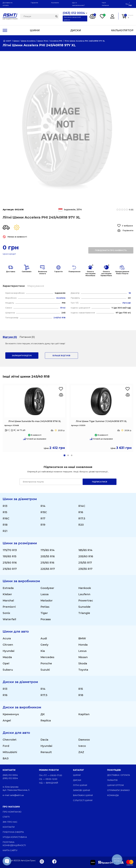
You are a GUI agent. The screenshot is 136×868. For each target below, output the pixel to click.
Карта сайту (10, 850)
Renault (46, 752)
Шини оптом (115, 785)
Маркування (36, 286)
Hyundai (8, 651)
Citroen (8, 645)
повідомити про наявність (111, 250)
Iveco (82, 746)
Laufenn (84, 594)
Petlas (45, 607)
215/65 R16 (47, 563)
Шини (77, 775)
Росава (46, 619)
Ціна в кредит (9, 254)
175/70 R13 (10, 550)
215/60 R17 (10, 569)
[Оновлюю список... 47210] (128, 395)
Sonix (6, 613)
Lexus (82, 651)
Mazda (7, 657)
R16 (81, 512)
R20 (81, 525)
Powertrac (86, 601)
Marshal (8, 601)
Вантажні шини (83, 795)
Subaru (8, 670)
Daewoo (84, 740)
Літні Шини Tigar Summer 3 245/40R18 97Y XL (101, 421)
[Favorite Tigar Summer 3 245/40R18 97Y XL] (128, 389)
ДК (43, 714)
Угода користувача (15, 837)
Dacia (44, 740)
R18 (5, 525)
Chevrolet (10, 740)
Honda (83, 645)
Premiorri (9, 607)
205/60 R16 (86, 556)
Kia (43, 651)
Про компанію (12, 812)
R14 (43, 506)
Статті (6, 817)
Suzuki (45, 670)
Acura (7, 638)
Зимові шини (82, 790)
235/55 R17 (85, 569)
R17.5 (82, 518)
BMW (82, 638)
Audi (44, 638)
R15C (44, 512)
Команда (113, 795)
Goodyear (47, 588)
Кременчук (11, 714)
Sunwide (84, 607)
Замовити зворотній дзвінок (72, 18)
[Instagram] (42, 861)
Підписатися (100, 482)
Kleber (7, 594)
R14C (82, 506)
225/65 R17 (48, 569)
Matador (47, 601)
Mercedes (47, 657)
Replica (46, 720)
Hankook (85, 588)
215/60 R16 (10, 563)
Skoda (83, 663)
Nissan (83, 657)
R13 (5, 506)
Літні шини (80, 785)
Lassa (45, 594)
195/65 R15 (9, 556)
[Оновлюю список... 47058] (61, 395)
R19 (43, 525)
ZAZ (81, 752)
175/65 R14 (48, 550)
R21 (5, 531)
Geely (44, 645)
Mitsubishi (10, 752)
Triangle (84, 613)
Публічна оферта (13, 832)
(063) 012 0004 (10, 775)
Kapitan (84, 714)
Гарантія (34, 3)
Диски (77, 780)
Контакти (55, 3)
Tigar (44, 613)
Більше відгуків (61, 356)
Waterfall (9, 619)
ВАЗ (6, 758)
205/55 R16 (48, 556)
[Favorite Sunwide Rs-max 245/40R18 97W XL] (61, 389)
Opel (6, 663)
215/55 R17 (85, 563)
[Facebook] (54, 861)
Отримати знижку (118, 790)
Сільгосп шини (83, 800)
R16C (6, 518)
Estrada (8, 588)
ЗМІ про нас (10, 822)
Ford (6, 746)
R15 (5, 512)
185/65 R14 (85, 550)
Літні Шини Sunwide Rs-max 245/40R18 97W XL (35, 421)
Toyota (83, 670)
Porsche (46, 663)
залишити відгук (22, 356)
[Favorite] (103, 16)
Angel (7, 720)
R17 (43, 518)
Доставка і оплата (119, 775)
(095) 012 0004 (10, 778)
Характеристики (14, 286)
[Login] (112, 16)
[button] (64, 455)
